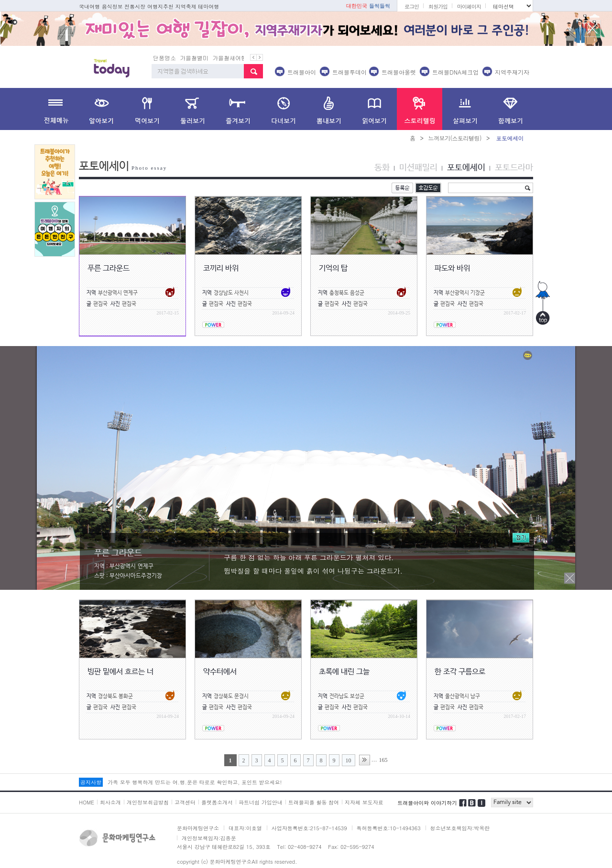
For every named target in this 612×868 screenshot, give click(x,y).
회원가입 (438, 6)
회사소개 (110, 802)
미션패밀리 (418, 168)
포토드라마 (514, 168)
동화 (382, 168)
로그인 (412, 6)
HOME (87, 802)
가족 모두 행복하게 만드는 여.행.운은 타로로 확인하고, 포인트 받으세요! (195, 782)
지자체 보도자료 (364, 802)
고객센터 (185, 802)
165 (383, 760)
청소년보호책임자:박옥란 (460, 828)
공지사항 (91, 782)
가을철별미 (194, 58)
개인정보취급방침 (148, 802)
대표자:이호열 (245, 828)
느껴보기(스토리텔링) (455, 138)
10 (349, 760)
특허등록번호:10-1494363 (389, 828)
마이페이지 (469, 6)
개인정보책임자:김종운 (209, 838)
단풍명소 (164, 58)
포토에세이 (466, 168)
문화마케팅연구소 (198, 828)
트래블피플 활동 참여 (314, 802)
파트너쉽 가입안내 (261, 802)
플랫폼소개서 (217, 802)
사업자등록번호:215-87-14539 (309, 828)
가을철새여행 (229, 58)
